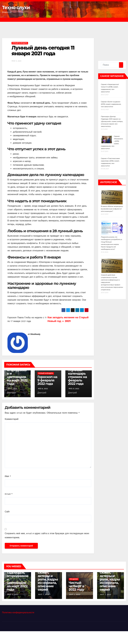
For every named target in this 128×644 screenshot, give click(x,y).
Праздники (74, 579)
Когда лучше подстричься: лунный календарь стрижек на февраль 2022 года (79, 373)
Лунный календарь (20, 43)
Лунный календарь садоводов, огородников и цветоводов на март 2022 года (17, 372)
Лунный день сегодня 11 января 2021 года (43, 51)
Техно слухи (16, 7)
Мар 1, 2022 (13, 594)
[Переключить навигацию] (66, 20)
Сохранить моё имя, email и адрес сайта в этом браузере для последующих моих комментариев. (47, 535)
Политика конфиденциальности (18, 612)
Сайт (7, 512)
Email (9, 494)
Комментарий (12, 419)
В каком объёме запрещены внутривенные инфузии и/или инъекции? (112, 209)
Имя (8, 476)
